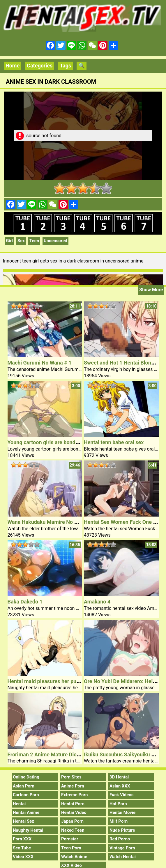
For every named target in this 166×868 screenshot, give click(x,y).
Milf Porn (119, 821)
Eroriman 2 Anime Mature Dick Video (51, 754)
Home (13, 66)
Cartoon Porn (26, 795)
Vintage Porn (122, 848)
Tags (65, 66)
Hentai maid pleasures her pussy (46, 681)
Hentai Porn (73, 804)
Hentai (19, 804)
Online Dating (26, 777)
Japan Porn (72, 821)
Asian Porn (24, 786)
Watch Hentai (123, 857)
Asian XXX (120, 786)
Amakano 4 (97, 602)
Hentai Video (74, 812)
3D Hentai (119, 777)
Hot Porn (118, 804)
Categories (40, 66)
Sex (21, 241)
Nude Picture (122, 830)
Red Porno (120, 839)
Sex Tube (22, 848)
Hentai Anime (26, 812)
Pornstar (70, 839)
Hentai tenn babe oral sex (114, 442)
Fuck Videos (122, 795)
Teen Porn (71, 848)
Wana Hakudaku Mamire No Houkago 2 (54, 522)
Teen (34, 241)
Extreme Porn (74, 795)
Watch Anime (74, 857)
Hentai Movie (122, 812)
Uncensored (55, 241)
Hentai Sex (23, 821)
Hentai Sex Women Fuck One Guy (123, 522)
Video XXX (23, 857)
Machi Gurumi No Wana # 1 (40, 363)
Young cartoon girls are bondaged (47, 442)
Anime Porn (73, 786)
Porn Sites (71, 777)
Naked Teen (73, 830)
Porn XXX (22, 839)
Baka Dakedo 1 (25, 602)
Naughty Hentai (28, 830)
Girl (9, 241)
